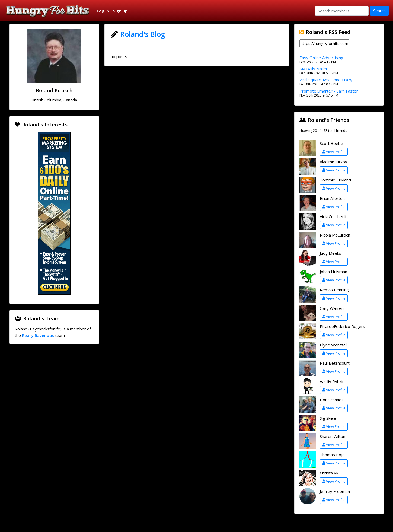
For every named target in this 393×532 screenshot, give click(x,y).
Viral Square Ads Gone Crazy (326, 80)
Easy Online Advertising (321, 58)
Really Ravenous (38, 335)
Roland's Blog (143, 34)
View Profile (334, 152)
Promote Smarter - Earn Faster (329, 91)
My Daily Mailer (314, 69)
